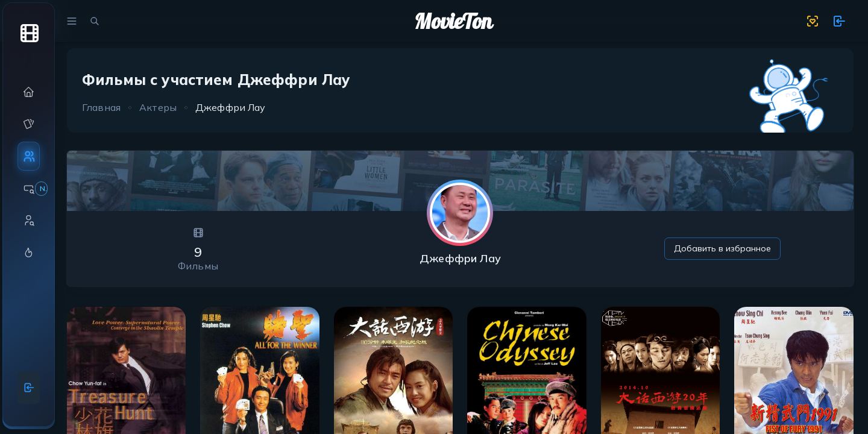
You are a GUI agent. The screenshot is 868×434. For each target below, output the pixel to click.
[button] (29, 92)
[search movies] (95, 21)
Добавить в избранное (722, 248)
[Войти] (29, 388)
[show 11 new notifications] (839, 21)
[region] (29, 210)
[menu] (72, 21)
